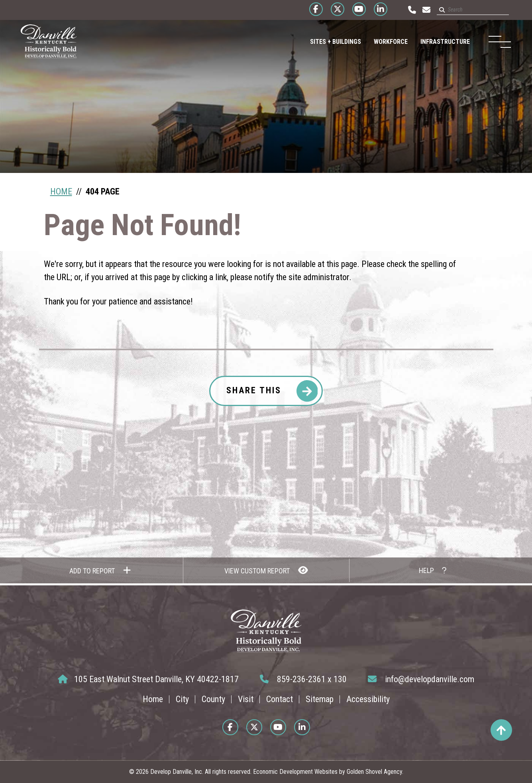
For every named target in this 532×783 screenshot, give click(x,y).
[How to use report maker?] (432, 570)
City (182, 699)
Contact (280, 699)
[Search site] (467, 10)
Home (153, 699)
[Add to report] (100, 570)
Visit (246, 699)
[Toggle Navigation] (495, 42)
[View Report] (266, 570)
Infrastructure (436, 42)
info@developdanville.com (421, 679)
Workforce (382, 42)
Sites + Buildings (327, 42)
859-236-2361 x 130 (303, 679)
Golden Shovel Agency (374, 772)
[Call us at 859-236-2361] (406, 10)
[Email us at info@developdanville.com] (421, 10)
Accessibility (368, 699)
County (213, 699)
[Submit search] (436, 10)
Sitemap (320, 699)
